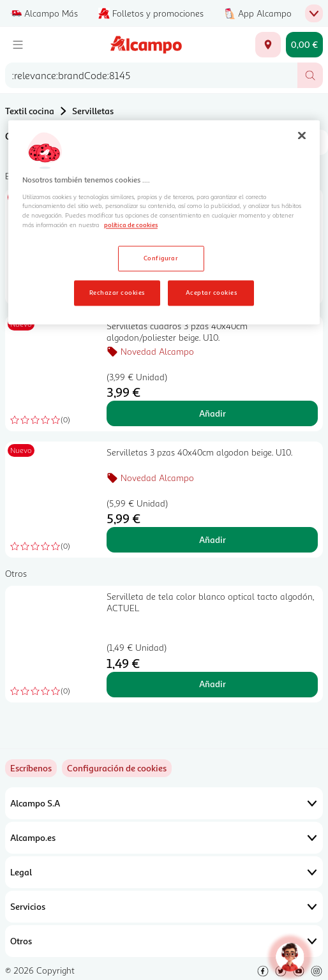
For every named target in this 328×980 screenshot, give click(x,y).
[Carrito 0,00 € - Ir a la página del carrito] (304, 45)
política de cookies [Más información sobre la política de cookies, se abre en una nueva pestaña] (131, 225)
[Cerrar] (302, 136)
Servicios (164, 907)
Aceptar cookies (211, 293)
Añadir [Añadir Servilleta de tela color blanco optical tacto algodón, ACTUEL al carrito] (212, 684)
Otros (164, 941)
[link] (117, 768)
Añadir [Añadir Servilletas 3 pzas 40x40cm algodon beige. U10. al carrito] (212, 539)
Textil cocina (30, 111)
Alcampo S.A (164, 803)
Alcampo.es (164, 838)
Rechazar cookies (117, 293)
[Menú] (18, 45)
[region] (164, 223)
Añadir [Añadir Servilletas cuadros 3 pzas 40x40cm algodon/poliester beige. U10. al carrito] (212, 413)
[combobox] (151, 75)
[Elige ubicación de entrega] (268, 45)
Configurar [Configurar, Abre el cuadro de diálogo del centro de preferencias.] (161, 258)
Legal (164, 872)
